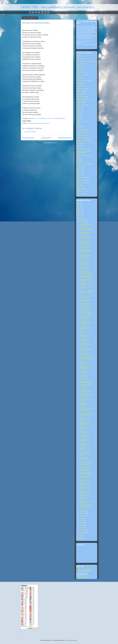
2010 (80, 538)
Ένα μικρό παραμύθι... (85, 310)
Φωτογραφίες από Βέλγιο (85, 468)
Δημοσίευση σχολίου (30, 132)
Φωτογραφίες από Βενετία (86, 462)
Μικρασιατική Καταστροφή (83, 138)
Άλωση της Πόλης (81, 64)
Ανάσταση (79, 78)
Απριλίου (82, 525)
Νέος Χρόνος (79, 143)
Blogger (75, 640)
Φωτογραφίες (79, 188)
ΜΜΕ (78, 124)
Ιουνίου (82, 521)
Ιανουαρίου (82, 533)
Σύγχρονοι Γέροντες (81, 183)
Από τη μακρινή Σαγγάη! (85, 452)
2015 (80, 211)
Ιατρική (78, 116)
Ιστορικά (78, 119)
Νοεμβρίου (82, 223)
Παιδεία (78, 161)
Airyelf (66, 640)
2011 (80, 536)
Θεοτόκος (79, 108)
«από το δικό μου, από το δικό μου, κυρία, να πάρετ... (85, 424)
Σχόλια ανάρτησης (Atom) (51, 143)
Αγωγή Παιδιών (80, 72)
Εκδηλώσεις (79, 94)
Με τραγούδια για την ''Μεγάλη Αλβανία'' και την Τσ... (86, 237)
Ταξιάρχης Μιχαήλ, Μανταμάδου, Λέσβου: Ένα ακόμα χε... (85, 367)
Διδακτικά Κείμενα (81, 89)
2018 (80, 206)
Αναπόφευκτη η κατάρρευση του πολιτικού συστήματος (85, 390)
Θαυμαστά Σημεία (81, 105)
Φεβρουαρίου (83, 530)
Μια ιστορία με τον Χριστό (86, 307)
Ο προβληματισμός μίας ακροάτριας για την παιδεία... (85, 257)
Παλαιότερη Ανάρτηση (65, 138)
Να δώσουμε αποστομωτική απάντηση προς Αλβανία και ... (86, 292)
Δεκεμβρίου (83, 220)
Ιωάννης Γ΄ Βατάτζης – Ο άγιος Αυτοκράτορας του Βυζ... (86, 415)
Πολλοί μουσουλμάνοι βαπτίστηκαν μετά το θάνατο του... (85, 323)
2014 (80, 213)
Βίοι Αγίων (79, 83)
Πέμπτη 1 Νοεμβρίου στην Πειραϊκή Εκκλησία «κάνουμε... (86, 506)
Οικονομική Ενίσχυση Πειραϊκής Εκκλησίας (38, 123)
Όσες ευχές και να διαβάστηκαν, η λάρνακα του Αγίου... (86, 395)
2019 (80, 203)
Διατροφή (79, 86)
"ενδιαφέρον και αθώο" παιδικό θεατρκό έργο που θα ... (85, 344)
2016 (80, 208)
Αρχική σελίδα (46, 138)
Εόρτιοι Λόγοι (80, 102)
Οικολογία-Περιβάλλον (82, 149)
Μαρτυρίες (79, 127)
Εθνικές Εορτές (80, 91)
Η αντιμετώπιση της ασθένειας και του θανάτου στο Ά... (84, 268)
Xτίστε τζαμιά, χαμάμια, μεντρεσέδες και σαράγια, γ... (85, 243)
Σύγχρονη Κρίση (80, 177)
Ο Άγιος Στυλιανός (84, 261)
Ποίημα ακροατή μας (84, 470)
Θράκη (78, 113)
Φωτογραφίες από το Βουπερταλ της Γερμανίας (84, 440)
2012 (80, 218)
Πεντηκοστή (79, 167)
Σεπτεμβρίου (83, 513)
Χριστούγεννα (80, 194)
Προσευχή (79, 175)
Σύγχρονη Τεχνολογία (81, 180)
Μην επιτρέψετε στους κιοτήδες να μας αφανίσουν (85, 404)
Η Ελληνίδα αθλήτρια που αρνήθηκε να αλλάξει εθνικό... (85, 252)
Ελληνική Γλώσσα (81, 97)
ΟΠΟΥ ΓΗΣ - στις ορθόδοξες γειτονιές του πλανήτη (57, 7)
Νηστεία (78, 146)
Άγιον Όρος (79, 59)
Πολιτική (78, 169)
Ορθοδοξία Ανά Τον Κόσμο (83, 156)
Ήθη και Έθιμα (80, 67)
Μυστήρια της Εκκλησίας (82, 141)
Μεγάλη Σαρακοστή (81, 132)
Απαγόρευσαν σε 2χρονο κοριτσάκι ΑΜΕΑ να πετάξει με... (85, 317)
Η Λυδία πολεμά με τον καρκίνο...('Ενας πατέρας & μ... (86, 350)
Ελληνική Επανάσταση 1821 (83, 100)
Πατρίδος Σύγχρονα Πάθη (83, 164)
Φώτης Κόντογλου (81, 191)
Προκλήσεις (79, 172)
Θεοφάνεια (79, 111)
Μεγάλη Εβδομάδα (81, 130)
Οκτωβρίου (82, 511)
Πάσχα (78, 158)
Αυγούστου (82, 516)
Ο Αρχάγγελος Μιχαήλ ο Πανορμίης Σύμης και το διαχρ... (86, 359)
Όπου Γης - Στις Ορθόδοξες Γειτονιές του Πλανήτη (85, 571)
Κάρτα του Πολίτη (81, 121)
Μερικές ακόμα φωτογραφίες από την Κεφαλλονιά (85, 328)
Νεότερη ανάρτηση (28, 138)
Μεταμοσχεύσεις (80, 135)
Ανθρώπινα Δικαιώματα (82, 80)
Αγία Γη (78, 70)
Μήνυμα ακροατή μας (84, 495)
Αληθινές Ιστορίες (81, 75)
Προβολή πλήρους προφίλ (82, 577)
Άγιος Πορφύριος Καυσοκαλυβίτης (85, 61)
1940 (78, 56)
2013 (80, 216)
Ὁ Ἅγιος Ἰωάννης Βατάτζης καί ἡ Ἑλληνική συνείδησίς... (86, 410)
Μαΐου (81, 523)
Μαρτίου (82, 528)
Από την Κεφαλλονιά (84, 379)
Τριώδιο (78, 186)
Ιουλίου (82, 518)
